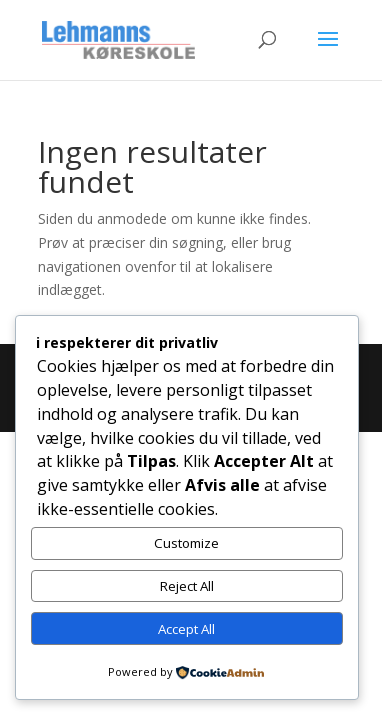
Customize (186, 543)
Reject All (187, 586)
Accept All (186, 629)
